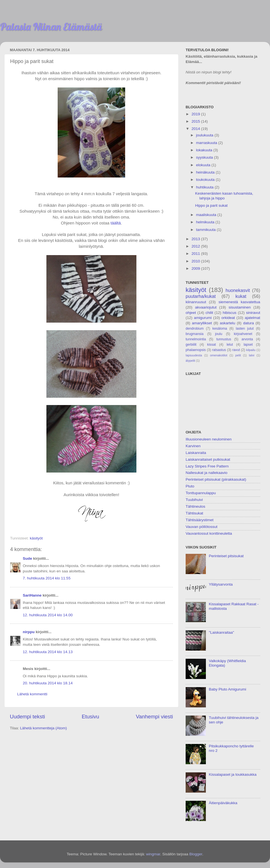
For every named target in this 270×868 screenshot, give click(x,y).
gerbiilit (191, 345)
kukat (241, 296)
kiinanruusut (196, 302)
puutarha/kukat (201, 296)
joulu (219, 334)
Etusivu (91, 717)
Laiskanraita (196, 453)
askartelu (228, 323)
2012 (196, 246)
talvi (252, 355)
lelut (230, 345)
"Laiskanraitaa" (221, 632)
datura (248, 323)
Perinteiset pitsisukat (226, 556)
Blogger (196, 854)
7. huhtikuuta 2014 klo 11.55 (47, 578)
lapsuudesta (194, 355)
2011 (196, 254)
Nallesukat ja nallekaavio (207, 473)
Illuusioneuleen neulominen (209, 439)
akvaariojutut (206, 307)
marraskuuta (207, 143)
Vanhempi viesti (154, 717)
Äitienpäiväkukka (223, 803)
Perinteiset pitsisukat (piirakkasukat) (216, 479)
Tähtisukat (194, 513)
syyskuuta (205, 157)
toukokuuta (206, 180)
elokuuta (204, 165)
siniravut (253, 313)
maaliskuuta (207, 215)
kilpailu (251, 350)
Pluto (190, 486)
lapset (248, 345)
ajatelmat (252, 318)
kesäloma (220, 329)
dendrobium (195, 329)
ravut (236, 350)
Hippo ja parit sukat (211, 205)
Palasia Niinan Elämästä (51, 27)
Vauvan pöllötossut (202, 527)
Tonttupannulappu (201, 493)
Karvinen (193, 446)
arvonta (247, 339)
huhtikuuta (205, 187)
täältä (116, 223)
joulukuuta (205, 135)
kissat (212, 345)
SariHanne (32, 595)
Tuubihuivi (194, 500)
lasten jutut (245, 329)
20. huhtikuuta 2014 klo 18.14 (48, 683)
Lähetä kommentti (32, 694)
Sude (27, 558)
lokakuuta (205, 150)
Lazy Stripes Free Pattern (207, 466)
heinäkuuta (206, 172)
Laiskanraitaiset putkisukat (208, 459)
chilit (209, 313)
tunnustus (224, 339)
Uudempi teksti (27, 717)
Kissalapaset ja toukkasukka (233, 774)
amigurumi (203, 318)
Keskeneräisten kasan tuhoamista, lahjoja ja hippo (224, 196)
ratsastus (219, 350)
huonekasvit (238, 290)
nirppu (29, 632)
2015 (196, 121)
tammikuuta (206, 230)
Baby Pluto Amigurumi (227, 689)
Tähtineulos (195, 506)
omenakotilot (219, 355)
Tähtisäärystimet (200, 520)
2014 (196, 129)
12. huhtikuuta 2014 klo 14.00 (48, 615)
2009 (196, 268)
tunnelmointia (196, 339)
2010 (196, 261)
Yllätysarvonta (221, 584)
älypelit (190, 361)
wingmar (153, 854)
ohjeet (191, 313)
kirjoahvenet (243, 334)
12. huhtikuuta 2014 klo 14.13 (48, 652)
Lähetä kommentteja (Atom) (43, 728)
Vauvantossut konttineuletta (209, 533)
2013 (196, 239)
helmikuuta (206, 222)
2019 (196, 114)
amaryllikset (202, 323)
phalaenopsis (196, 350)
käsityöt (36, 538)
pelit (238, 355)
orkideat (228, 318)
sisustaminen (240, 307)
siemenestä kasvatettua (239, 302)
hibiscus (230, 313)
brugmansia (194, 334)
